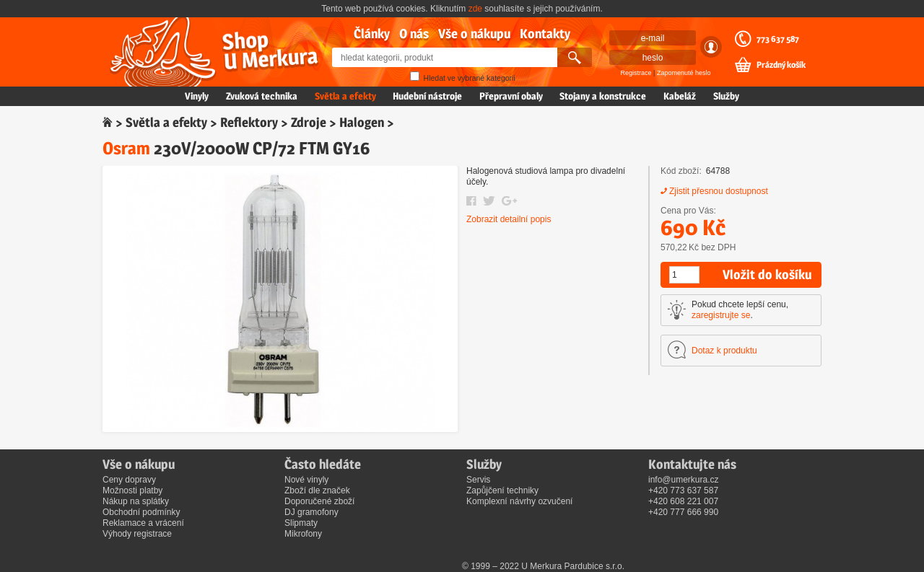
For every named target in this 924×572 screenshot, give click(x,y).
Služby (726, 96)
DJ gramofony (311, 512)
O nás (414, 34)
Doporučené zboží (319, 501)
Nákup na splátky (136, 501)
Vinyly (197, 96)
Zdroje (309, 122)
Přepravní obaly (511, 96)
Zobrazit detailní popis (509, 219)
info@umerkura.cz (684, 480)
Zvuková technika (262, 96)
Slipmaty (301, 523)
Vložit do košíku (767, 274)
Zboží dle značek (317, 490)
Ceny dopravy (129, 480)
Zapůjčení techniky (502, 490)
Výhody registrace (137, 534)
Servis (478, 480)
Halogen (362, 122)
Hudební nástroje (427, 96)
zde (475, 9)
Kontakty (545, 34)
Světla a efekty (345, 96)
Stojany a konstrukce (603, 96)
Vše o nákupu (474, 34)
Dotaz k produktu (724, 351)
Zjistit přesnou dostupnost (719, 191)
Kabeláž (680, 96)
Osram (126, 148)
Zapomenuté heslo (684, 73)
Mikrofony (303, 534)
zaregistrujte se (721, 315)
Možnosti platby (132, 490)
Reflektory (249, 122)
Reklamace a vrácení (143, 523)
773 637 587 (778, 39)
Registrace (636, 73)
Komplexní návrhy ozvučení (519, 501)
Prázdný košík (781, 65)
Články (372, 34)
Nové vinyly (306, 480)
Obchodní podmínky (141, 512)
